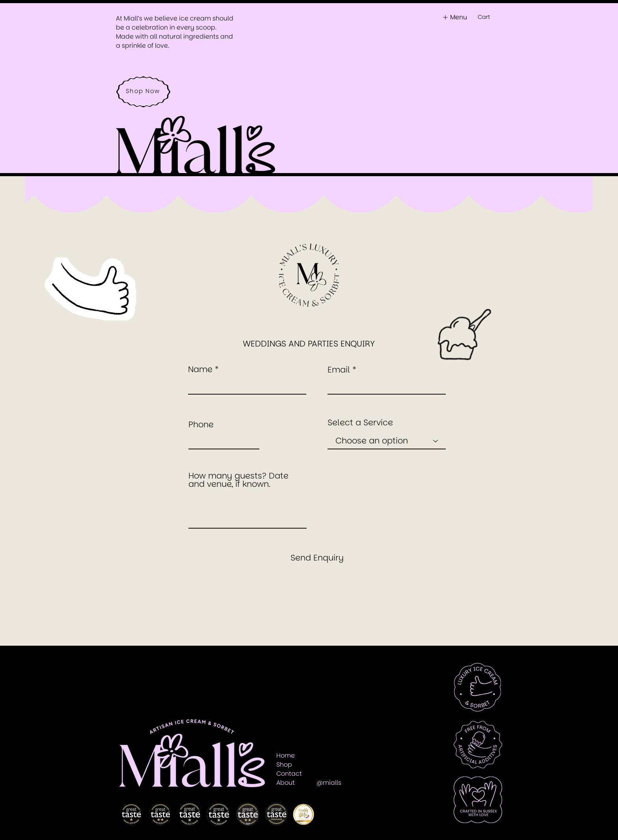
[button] (488, 17)
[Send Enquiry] (317, 557)
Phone (201, 424)
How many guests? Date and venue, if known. (238, 480)
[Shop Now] (143, 91)
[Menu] (454, 17)
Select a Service (360, 422)
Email (339, 370)
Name (200, 369)
